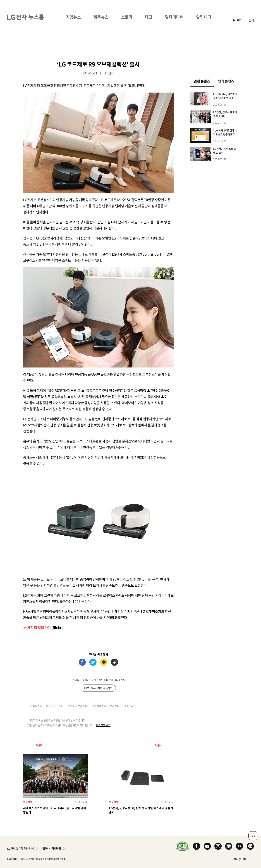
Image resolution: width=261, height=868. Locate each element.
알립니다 (204, 17)
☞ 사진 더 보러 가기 (37, 628)
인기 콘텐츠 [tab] (226, 81)
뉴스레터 (237, 20)
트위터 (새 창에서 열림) (93, 662)
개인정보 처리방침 (51, 849)
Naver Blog (229, 846)
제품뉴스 (101, 17)
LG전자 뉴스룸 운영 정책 (20, 849)
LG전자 (51, 706)
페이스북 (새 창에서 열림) (82, 662)
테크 (149, 17)
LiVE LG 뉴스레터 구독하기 (98, 688)
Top (253, 836)
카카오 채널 (250, 846)
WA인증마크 (182, 846)
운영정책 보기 (103, 725)
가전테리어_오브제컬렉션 (108, 706)
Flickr (240, 846)
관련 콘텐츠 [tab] (204, 81)
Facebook (197, 846)
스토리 (127, 17)
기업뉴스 (73, 17)
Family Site (243, 859)
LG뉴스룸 (37, 706)
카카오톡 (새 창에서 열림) (104, 662)
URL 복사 (114, 662)
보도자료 (131, 706)
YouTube (207, 846)
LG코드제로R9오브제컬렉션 (75, 706)
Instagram (218, 846)
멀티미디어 (174, 17)
